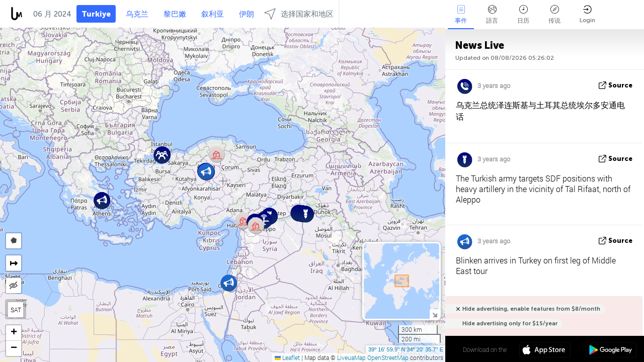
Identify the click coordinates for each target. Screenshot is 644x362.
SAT (16, 310)
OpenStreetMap (388, 357)
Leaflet (287, 357)
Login (587, 14)
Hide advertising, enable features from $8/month (531, 309)
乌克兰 (137, 14)
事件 (461, 15)
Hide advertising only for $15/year (510, 324)
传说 (554, 15)
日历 (523, 15)
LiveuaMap (351, 357)
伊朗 (247, 14)
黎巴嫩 (175, 14)
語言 (492, 15)
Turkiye (96, 14)
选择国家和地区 (299, 14)
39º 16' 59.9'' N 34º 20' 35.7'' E (406, 349)
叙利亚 (213, 14)
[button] (102, 200)
